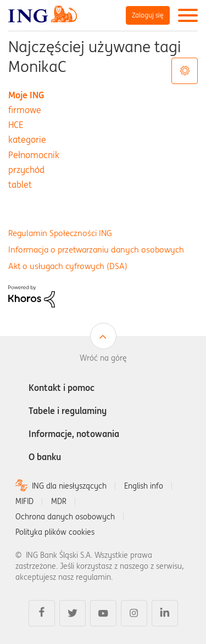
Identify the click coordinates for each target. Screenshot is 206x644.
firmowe (25, 110)
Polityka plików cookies (55, 532)
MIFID (24, 501)
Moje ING (26, 95)
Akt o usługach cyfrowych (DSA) (68, 266)
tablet (20, 184)
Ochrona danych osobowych (65, 517)
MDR (59, 501)
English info (144, 486)
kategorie (27, 139)
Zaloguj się (148, 15)
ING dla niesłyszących (69, 486)
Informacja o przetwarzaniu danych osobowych (96, 250)
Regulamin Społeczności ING (60, 233)
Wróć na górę (103, 358)
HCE (16, 125)
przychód (26, 170)
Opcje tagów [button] (185, 71)
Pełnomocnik (34, 155)
